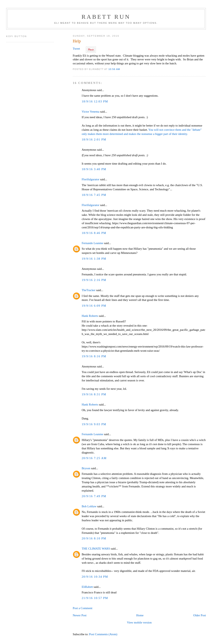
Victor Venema (91, 112)
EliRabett (87, 587)
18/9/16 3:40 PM (94, 169)
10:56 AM (114, 69)
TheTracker (89, 290)
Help (77, 41)
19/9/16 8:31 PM (94, 394)
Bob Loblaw (89, 506)
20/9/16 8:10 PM (94, 538)
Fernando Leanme (92, 243)
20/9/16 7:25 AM (94, 458)
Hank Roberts (90, 316)
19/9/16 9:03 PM (94, 424)
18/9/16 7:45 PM (94, 195)
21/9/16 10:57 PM (95, 598)
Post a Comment (83, 608)
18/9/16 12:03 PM (95, 101)
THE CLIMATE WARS (96, 549)
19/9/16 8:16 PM (94, 356)
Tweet (76, 49)
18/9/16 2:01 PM (94, 139)
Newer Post (80, 615)
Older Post (200, 615)
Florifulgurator (91, 179)
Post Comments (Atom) (103, 634)
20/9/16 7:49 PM (94, 496)
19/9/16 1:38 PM (94, 259)
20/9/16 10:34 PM (95, 577)
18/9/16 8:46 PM (94, 233)
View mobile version (139, 622)
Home (140, 615)
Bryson (86, 468)
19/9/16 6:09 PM (94, 306)
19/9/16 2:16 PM (94, 280)
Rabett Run (106, 17)
